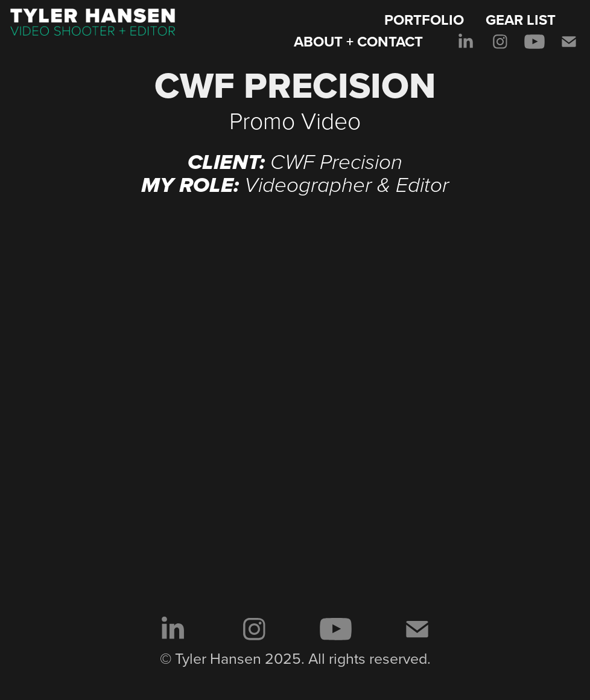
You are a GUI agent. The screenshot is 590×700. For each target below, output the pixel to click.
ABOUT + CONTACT (358, 41)
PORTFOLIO (424, 20)
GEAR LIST (521, 20)
